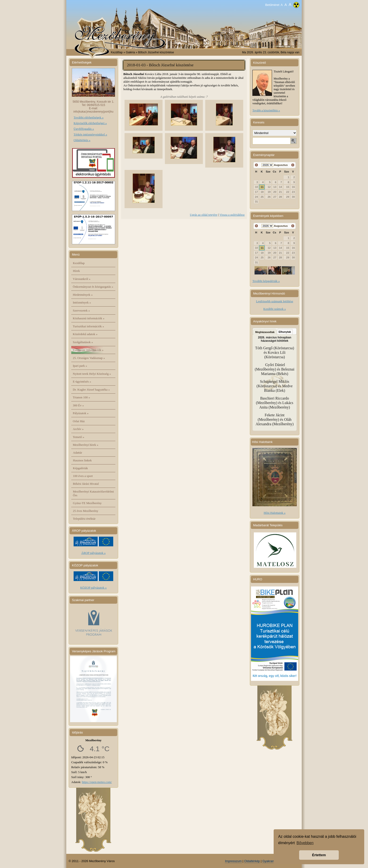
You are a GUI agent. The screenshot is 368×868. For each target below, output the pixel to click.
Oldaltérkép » (82, 140)
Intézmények (82, 302)
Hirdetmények (83, 295)
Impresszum (233, 861)
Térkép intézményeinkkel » (90, 134)
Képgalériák (80, 468)
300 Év (78, 405)
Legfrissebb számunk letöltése (274, 301)
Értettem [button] (319, 855)
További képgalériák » (266, 281)
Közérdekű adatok (85, 334)
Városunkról (82, 279)
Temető (79, 437)
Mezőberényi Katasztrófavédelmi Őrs (93, 493)
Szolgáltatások (83, 342)
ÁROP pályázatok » (93, 553)
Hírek (76, 271)
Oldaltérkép (252, 861)
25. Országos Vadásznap (89, 358)
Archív (78, 429)
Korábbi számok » (274, 309)
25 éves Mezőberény (86, 511)
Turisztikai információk (88, 326)
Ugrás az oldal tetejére (204, 215)
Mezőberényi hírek (86, 445)
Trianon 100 (82, 397)
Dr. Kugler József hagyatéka (91, 390)
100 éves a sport (83, 476)
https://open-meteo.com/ (97, 782)
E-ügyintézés (82, 381)
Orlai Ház (79, 421)
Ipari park (80, 366)
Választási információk (88, 350)
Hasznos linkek (82, 460)
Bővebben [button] (305, 843)
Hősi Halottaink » (275, 513)
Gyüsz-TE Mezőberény (87, 503)
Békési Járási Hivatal (86, 484)
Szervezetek (82, 310)
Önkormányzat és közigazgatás (93, 287)
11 (262, 187)
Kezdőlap (117, 52)
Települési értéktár (84, 519)
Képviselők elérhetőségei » (90, 123)
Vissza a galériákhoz (232, 215)
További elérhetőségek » (89, 117)
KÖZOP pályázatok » (93, 588)
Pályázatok (81, 413)
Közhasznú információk (89, 318)
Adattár (77, 453)
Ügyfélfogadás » (84, 129)
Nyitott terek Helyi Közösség (92, 374)
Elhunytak (285, 332)
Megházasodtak (265, 332)
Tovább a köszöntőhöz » (266, 110)
